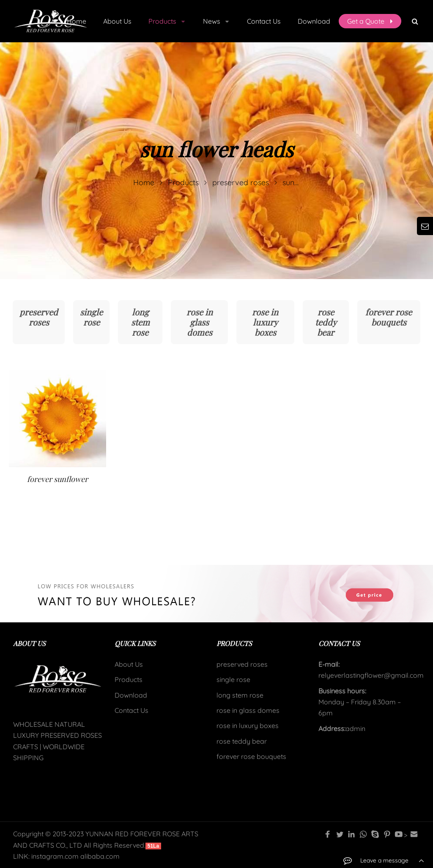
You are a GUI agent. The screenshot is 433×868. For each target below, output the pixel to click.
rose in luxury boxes (265, 322)
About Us (129, 664)
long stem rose (140, 322)
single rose (91, 317)
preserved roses (39, 317)
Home (77, 21)
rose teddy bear (326, 322)
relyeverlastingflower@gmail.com (371, 675)
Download (131, 695)
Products (129, 679)
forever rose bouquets (389, 317)
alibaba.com (100, 856)
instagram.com (55, 856)
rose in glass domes (200, 322)
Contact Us (132, 710)
